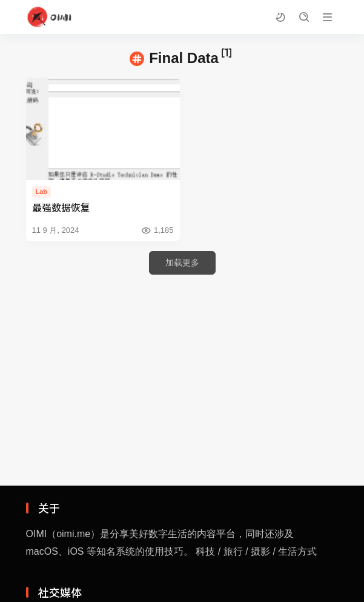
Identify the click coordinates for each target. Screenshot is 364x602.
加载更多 (182, 263)
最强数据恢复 (61, 207)
